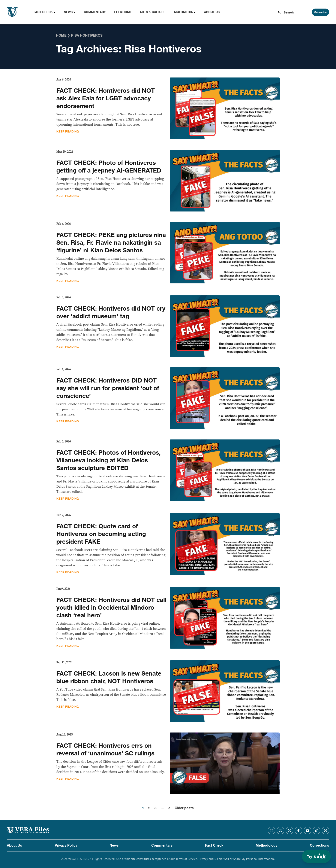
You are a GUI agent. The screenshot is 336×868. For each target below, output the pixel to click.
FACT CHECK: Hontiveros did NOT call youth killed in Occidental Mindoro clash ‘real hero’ (111, 608)
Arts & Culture (153, 12)
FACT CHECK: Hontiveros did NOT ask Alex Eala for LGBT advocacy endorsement (106, 98)
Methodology (266, 846)
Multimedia (183, 12)
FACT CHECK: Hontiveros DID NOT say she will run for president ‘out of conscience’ (108, 388)
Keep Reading (68, 132)
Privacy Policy (66, 846)
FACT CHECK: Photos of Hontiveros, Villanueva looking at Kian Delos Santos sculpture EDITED (109, 460)
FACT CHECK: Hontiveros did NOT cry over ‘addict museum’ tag (111, 313)
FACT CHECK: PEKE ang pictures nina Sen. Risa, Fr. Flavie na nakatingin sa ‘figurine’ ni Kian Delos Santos (111, 243)
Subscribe (320, 12)
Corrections (319, 846)
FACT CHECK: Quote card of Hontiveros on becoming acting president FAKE (101, 534)
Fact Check (43, 12)
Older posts (184, 808)
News (68, 12)
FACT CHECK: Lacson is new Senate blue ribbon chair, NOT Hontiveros (109, 677)
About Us (212, 12)
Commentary (95, 12)
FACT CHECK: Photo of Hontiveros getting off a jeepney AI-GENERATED (109, 167)
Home (61, 36)
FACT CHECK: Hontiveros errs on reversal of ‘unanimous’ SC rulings (105, 750)
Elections (123, 12)
